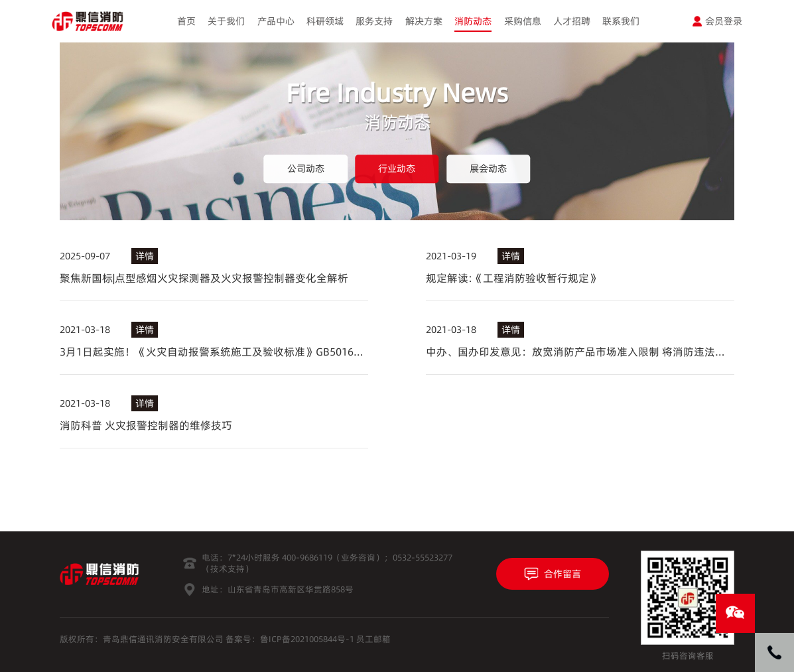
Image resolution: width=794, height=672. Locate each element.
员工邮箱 (373, 639)
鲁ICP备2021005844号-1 (307, 639)
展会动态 (488, 168)
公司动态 (306, 168)
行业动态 (397, 168)
